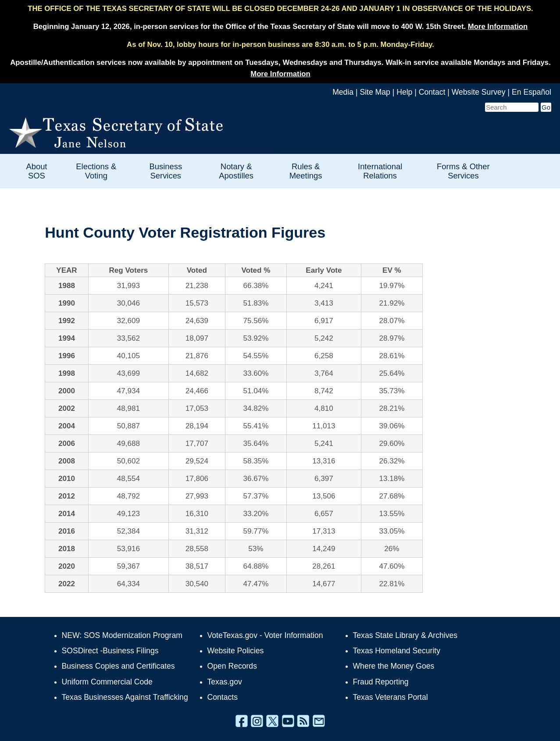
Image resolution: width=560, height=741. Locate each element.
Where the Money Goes (394, 666)
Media (343, 92)
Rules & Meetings (306, 171)
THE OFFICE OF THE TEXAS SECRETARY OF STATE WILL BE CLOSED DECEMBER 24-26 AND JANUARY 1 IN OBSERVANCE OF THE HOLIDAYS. (280, 9)
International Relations (380, 171)
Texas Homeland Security (397, 651)
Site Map (375, 92)
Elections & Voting (96, 171)
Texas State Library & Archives (405, 635)
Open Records (232, 666)
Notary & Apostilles (236, 171)
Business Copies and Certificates (118, 666)
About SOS (36, 171)
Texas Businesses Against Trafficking (125, 697)
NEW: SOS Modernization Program (122, 635)
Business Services (166, 171)
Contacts (223, 697)
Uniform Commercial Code (107, 682)
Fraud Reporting (381, 682)
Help (404, 92)
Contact (432, 92)
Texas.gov (225, 682)
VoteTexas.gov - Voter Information (265, 635)
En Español (531, 92)
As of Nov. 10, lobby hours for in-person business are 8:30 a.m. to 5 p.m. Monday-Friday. (280, 45)
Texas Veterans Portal (391, 697)
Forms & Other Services (463, 171)
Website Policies (236, 651)
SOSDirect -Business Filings (110, 651)
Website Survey (479, 92)
